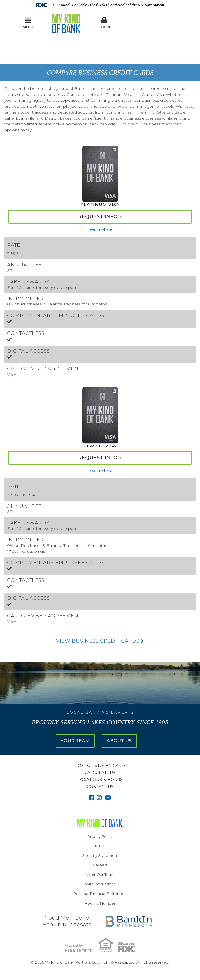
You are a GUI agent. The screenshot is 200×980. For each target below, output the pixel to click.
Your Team (75, 741)
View (12, 374)
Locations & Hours (100, 780)
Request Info (98, 217)
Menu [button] (28, 23)
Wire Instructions (100, 884)
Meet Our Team (100, 875)
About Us (119, 741)
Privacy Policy (100, 836)
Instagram (99, 798)
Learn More (100, 229)
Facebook (91, 798)
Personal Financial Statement (100, 894)
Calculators (100, 773)
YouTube (108, 798)
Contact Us (100, 787)
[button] (104, 23)
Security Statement (100, 855)
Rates (100, 846)
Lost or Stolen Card (100, 766)
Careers (100, 865)
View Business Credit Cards (100, 641)
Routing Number (100, 903)
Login (104, 23)
